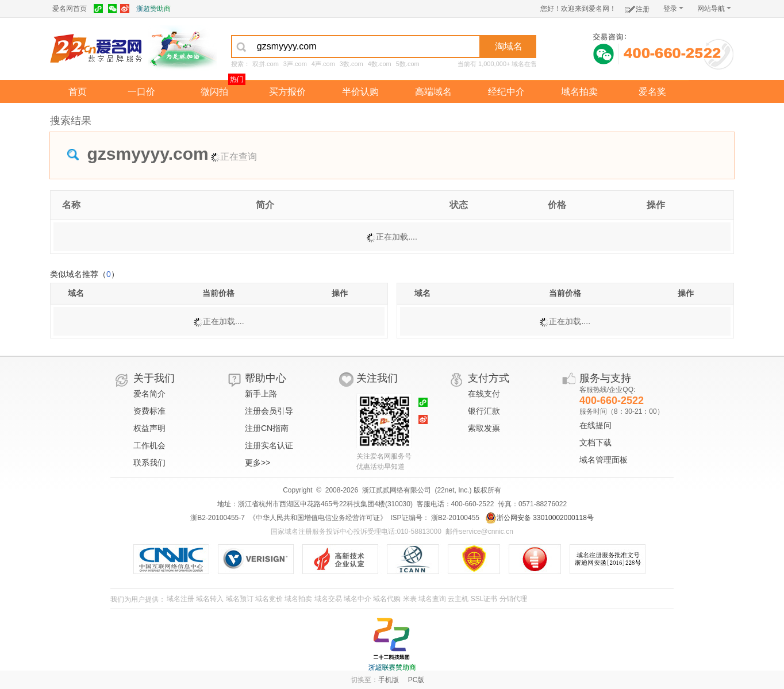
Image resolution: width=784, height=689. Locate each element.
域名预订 (240, 599)
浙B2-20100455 (454, 518)
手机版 (389, 680)
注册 (637, 7)
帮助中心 (266, 378)
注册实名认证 (269, 445)
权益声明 (149, 428)
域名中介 (358, 599)
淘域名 (509, 46)
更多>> (258, 463)
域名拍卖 (579, 92)
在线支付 (484, 394)
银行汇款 (484, 411)
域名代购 (387, 599)
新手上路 (261, 394)
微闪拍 (214, 92)
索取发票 (484, 428)
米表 (410, 599)
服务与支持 (605, 378)
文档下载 (595, 442)
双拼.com (266, 64)
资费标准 (149, 411)
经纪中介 (506, 92)
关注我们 (377, 378)
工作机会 (149, 445)
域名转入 (210, 599)
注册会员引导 (269, 411)
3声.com (295, 64)
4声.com (323, 64)
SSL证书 (484, 599)
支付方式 (489, 378)
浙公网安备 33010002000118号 (539, 518)
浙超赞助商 (153, 9)
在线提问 (595, 425)
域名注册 (180, 599)
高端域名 (433, 92)
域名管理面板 (604, 460)
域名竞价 (269, 599)
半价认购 (360, 92)
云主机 (458, 599)
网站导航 (714, 9)
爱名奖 (652, 92)
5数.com (408, 64)
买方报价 (287, 92)
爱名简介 (149, 394)
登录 (673, 9)
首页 (78, 92)
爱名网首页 (70, 9)
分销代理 (513, 599)
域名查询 (432, 599)
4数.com (380, 64)
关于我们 (154, 378)
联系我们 (149, 463)
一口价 (141, 92)
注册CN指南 (267, 428)
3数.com (351, 64)
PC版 (416, 680)
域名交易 (328, 599)
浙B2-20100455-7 (218, 518)
